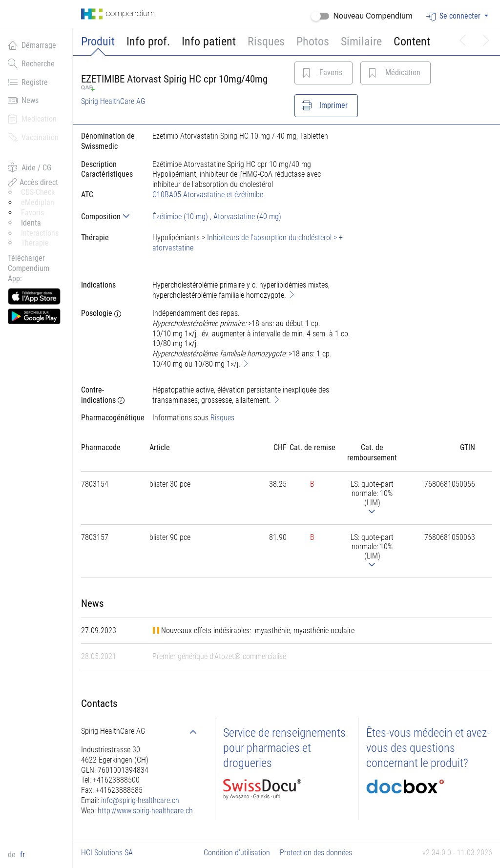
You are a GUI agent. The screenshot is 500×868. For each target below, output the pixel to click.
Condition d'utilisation (237, 853)
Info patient (209, 41)
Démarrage (32, 45)
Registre (28, 82)
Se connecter (454, 16)
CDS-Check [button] (38, 192)
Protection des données (316, 853)
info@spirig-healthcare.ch (140, 800)
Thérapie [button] (35, 243)
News (23, 100)
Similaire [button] (361, 41)
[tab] (109, 217)
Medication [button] (32, 119)
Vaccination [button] (33, 137)
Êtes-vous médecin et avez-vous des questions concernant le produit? (428, 748)
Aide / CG (30, 167)
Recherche (31, 63)
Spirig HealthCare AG (113, 101)
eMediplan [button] (38, 202)
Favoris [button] (32, 213)
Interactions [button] (40, 233)
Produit (98, 41)
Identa (31, 223)
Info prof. (148, 41)
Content (412, 41)
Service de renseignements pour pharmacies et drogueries (284, 748)
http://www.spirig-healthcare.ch (145, 811)
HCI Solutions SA (107, 853)
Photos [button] (313, 41)
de (13, 855)
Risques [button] (266, 41)
